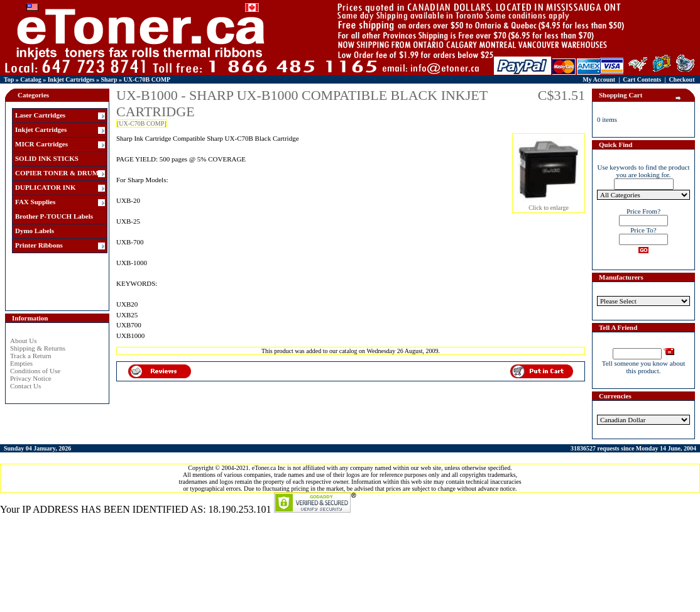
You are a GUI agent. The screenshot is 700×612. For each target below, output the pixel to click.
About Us (23, 341)
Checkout (681, 79)
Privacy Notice (31, 378)
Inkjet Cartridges (71, 79)
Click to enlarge (549, 205)
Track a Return (31, 356)
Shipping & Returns (38, 348)
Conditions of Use (35, 371)
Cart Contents (642, 79)
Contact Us (25, 386)
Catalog (30, 79)
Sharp (109, 79)
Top (9, 79)
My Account (599, 79)
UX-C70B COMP (147, 79)
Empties (21, 363)
